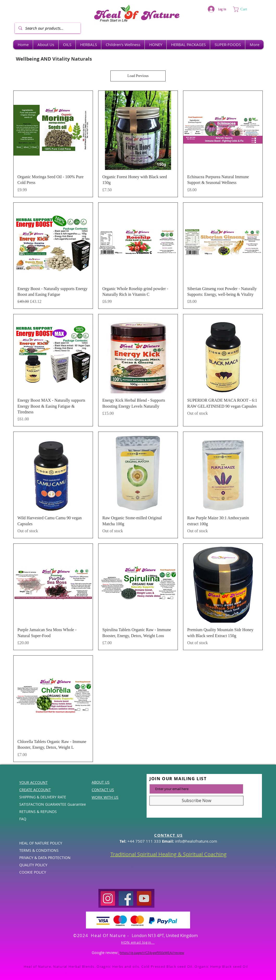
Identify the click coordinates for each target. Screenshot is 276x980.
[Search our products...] (47, 28)
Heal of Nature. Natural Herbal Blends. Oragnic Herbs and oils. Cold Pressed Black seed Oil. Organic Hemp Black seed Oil (136, 966)
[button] (244, 9)
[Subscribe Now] (196, 801)
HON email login (138, 942)
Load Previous (138, 76)
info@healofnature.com (196, 841)
